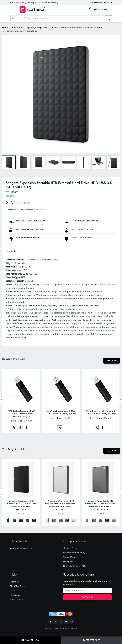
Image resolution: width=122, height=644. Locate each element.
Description (12, 251)
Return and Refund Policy (74, 557)
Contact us (15, 599)
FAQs (13, 595)
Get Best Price (92, 640)
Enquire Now (30, 640)
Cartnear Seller (17, 603)
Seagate (10, 196)
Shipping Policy (70, 552)
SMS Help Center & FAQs (74, 570)
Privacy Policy (69, 566)
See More (111, 361)
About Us (15, 586)
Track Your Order (18, 590)
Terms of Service (70, 561)
